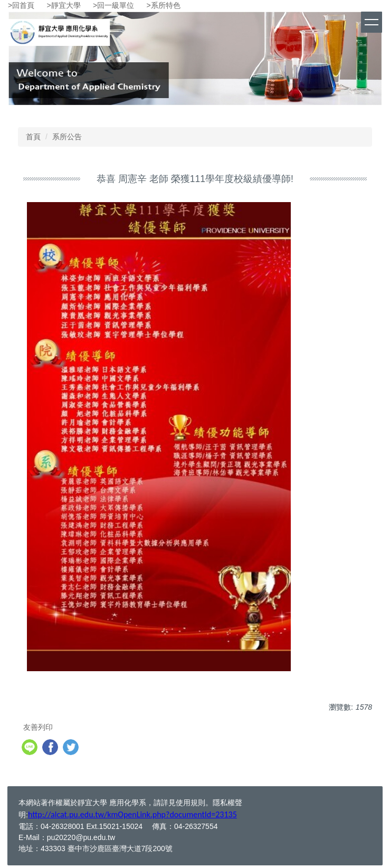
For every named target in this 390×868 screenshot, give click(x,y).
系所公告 (67, 137)
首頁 (33, 137)
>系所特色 (164, 5)
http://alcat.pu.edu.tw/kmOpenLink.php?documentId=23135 (132, 814)
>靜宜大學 (64, 5)
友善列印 (38, 727)
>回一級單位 (113, 5)
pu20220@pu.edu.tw (81, 837)
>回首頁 (21, 5)
